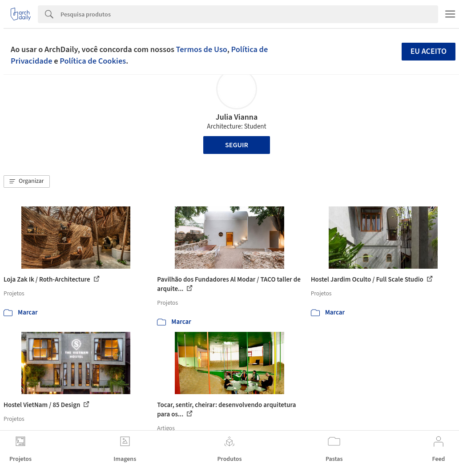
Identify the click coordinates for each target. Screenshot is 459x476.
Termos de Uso (202, 49)
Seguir (237, 145)
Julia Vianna (237, 117)
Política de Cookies (93, 61)
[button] (27, 182)
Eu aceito (429, 51)
